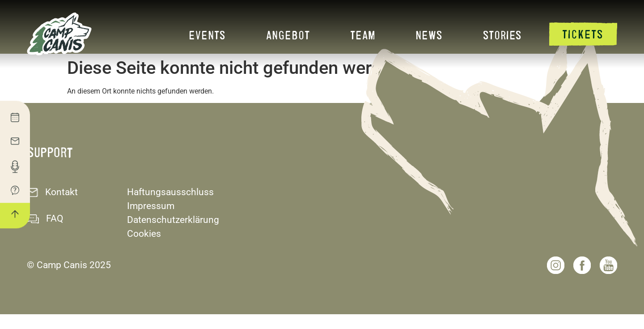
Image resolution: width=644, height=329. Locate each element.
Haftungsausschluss (170, 207)
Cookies (144, 248)
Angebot (288, 35)
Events (207, 35)
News (429, 35)
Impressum (151, 221)
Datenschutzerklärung (173, 235)
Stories (502, 35)
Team (363, 35)
